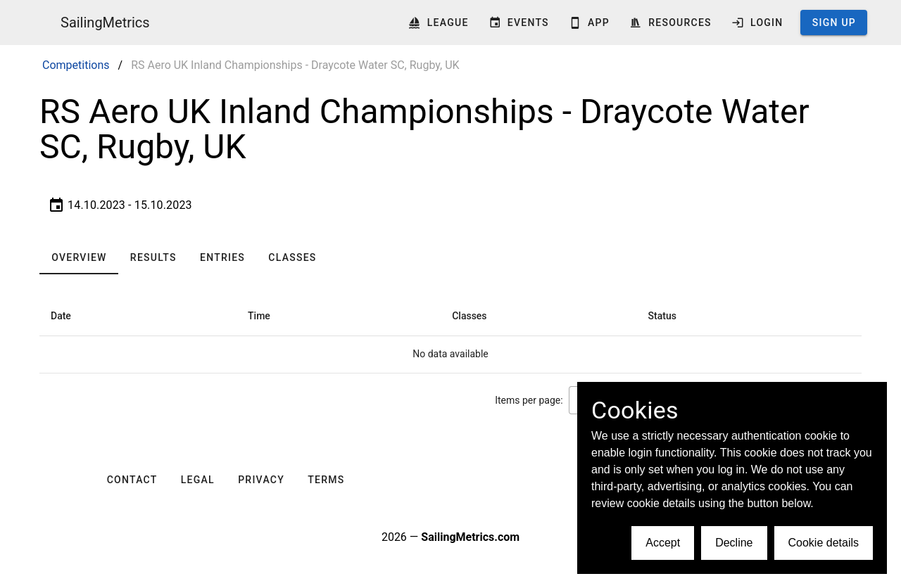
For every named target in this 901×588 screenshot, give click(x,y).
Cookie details (824, 543)
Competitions (76, 65)
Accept (663, 543)
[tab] (79, 257)
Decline (734, 543)
